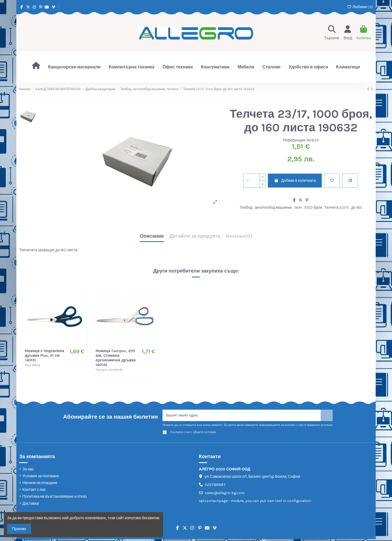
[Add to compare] (350, 181)
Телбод (246, 208)
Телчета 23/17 (337, 208)
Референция (294, 140)
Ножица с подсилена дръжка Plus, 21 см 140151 (45, 356)
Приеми (19, 529)
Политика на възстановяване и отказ (55, 498)
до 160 (357, 208)
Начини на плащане (40, 485)
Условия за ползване (41, 478)
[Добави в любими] (332, 181)
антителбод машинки (273, 208)
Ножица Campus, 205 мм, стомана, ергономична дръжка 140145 (116, 358)
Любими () (360, 7)
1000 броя (313, 208)
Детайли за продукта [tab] (195, 236)
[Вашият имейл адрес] (242, 416)
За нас (28, 471)
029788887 (215, 486)
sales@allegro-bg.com (225, 495)
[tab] (239, 238)
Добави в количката (295, 181)
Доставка (31, 505)
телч (298, 208)
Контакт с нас (34, 492)
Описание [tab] (152, 236)
